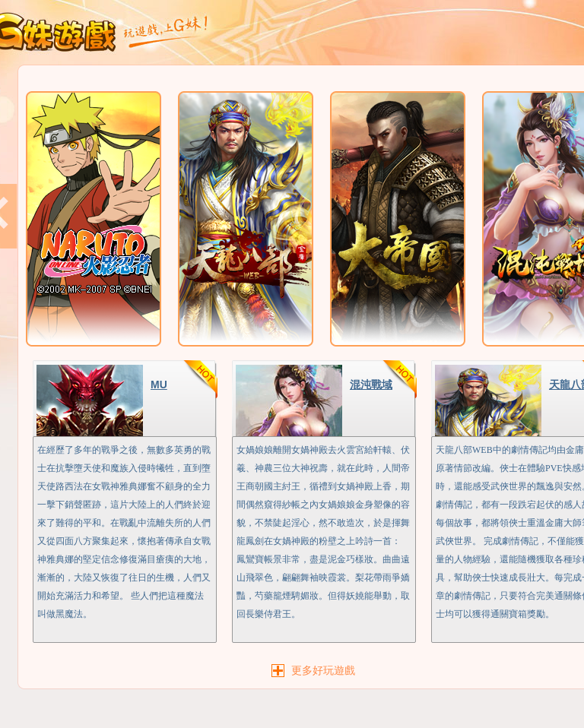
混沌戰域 (371, 385)
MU (159, 385)
